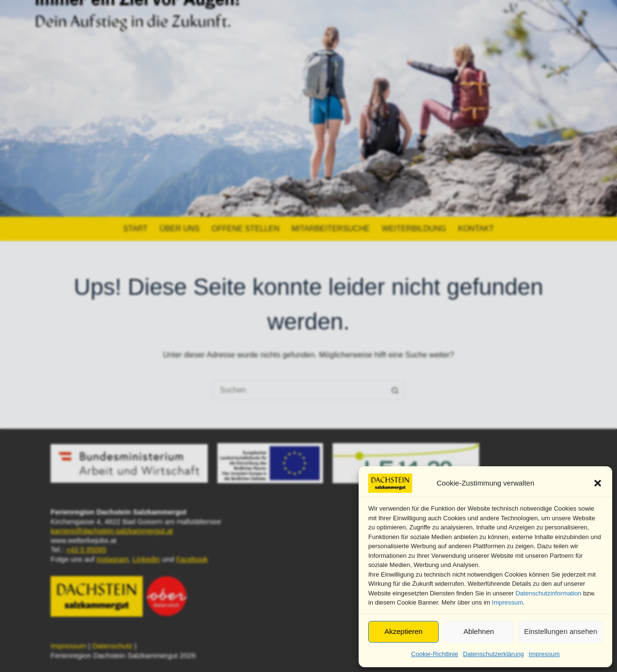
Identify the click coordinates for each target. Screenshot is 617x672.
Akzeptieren (403, 631)
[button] (598, 483)
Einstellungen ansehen (561, 631)
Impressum (508, 602)
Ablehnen (478, 631)
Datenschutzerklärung (493, 654)
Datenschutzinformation (548, 593)
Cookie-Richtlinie (435, 654)
